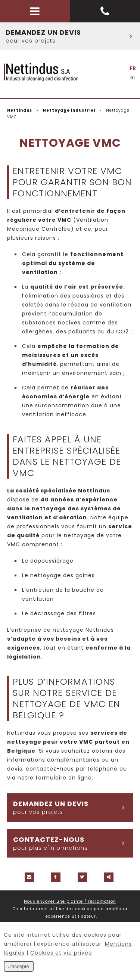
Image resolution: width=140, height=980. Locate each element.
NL (133, 77)
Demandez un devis (73, 36)
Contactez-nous (73, 843)
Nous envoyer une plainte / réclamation (70, 901)
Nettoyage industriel (69, 110)
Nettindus (20, 110)
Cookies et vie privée (61, 953)
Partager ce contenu (109, 877)
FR (133, 68)
